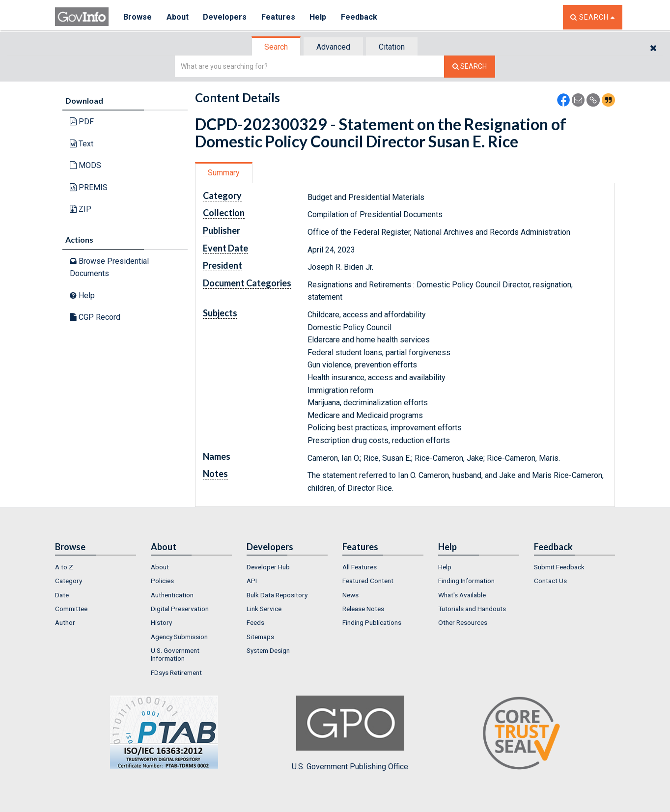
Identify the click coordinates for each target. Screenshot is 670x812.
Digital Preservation (180, 609)
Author (65, 622)
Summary (224, 173)
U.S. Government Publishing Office (350, 733)
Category (69, 581)
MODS (85, 165)
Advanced (333, 47)
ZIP (81, 209)
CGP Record (95, 317)
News (350, 595)
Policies (162, 581)
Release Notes (363, 609)
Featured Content (368, 581)
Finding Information (466, 581)
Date (62, 595)
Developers (225, 17)
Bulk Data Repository (277, 595)
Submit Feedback (559, 567)
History (161, 622)
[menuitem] (96, 567)
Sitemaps (260, 637)
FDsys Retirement (176, 672)
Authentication (172, 595)
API (252, 581)
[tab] (277, 47)
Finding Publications (372, 622)
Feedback (360, 17)
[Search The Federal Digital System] (470, 67)
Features (279, 17)
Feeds (255, 622)
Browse (138, 17)
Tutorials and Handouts (472, 609)
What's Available (462, 595)
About (178, 17)
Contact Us (550, 581)
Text (82, 144)
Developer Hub (268, 567)
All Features (360, 567)
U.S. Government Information (175, 654)
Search (276, 47)
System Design (268, 650)
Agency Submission (179, 637)
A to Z (64, 567)
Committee (71, 609)
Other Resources (463, 622)
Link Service (264, 609)
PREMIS (89, 187)
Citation (392, 47)
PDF (82, 122)
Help (319, 17)
